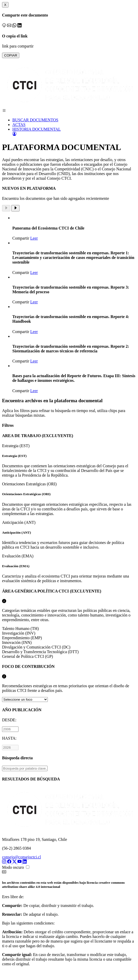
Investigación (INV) (19, 633)
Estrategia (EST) (69, 461)
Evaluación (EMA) (69, 568)
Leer (34, 238)
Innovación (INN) (17, 642)
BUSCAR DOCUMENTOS (35, 120)
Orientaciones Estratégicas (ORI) (69, 499)
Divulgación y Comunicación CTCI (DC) (36, 647)
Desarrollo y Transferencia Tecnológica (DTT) (40, 652)
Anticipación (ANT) (69, 535)
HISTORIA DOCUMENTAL (36, 129)
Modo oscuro (13, 867)
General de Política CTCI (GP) (27, 656)
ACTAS (19, 125)
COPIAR (11, 55)
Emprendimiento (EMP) (22, 638)
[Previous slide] (6, 208)
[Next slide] (15, 208)
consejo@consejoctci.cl (21, 857)
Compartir (21, 238)
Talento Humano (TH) (20, 629)
